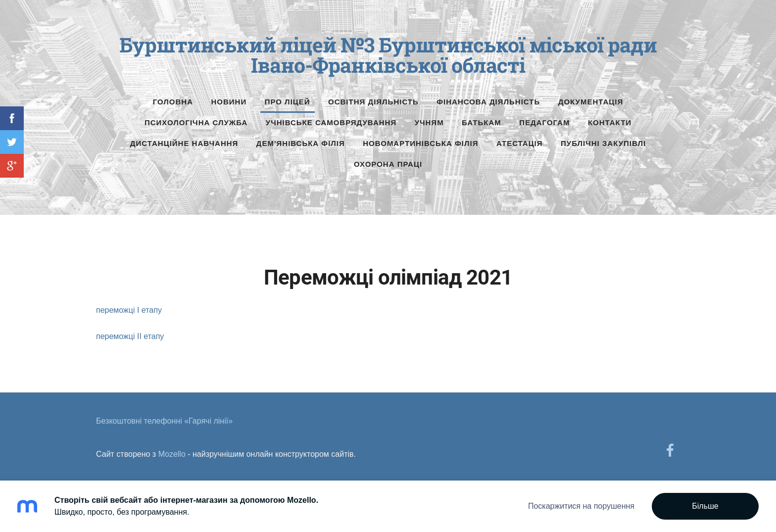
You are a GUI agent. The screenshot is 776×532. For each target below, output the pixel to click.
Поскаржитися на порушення (581, 506)
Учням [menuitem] (429, 122)
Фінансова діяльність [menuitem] (488, 102)
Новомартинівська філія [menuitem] (420, 143)
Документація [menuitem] (591, 102)
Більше (705, 506)
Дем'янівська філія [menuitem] (301, 143)
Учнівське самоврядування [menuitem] (331, 122)
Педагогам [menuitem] (544, 122)
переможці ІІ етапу (130, 336)
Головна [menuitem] (173, 102)
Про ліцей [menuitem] (288, 102)
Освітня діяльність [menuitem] (373, 102)
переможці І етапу (129, 310)
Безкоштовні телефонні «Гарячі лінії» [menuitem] (164, 421)
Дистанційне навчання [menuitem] (184, 143)
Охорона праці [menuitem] (388, 164)
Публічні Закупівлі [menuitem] (603, 143)
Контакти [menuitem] (610, 122)
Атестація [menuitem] (520, 143)
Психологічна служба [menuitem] (196, 122)
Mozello (172, 454)
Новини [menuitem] (229, 102)
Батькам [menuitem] (482, 122)
